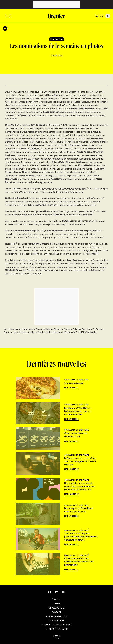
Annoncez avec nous (57, 616)
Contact (56, 612)
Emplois (56, 604)
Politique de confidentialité (56, 625)
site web (88, 215)
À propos (57, 599)
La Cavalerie (97, 198)
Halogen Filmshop (84, 211)
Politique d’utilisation (57, 629)
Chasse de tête (56, 608)
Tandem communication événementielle (65, 188)
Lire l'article (71, 388)
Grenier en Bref (57, 621)
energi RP (11, 244)
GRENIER (56, 635)
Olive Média (12, 125)
